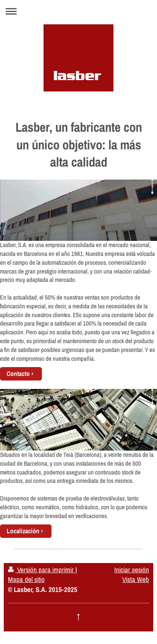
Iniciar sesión (132, 570)
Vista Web (136, 579)
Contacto (18, 374)
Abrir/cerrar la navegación (78, 11)
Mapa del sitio (26, 579)
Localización (23, 531)
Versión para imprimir (42, 570)
